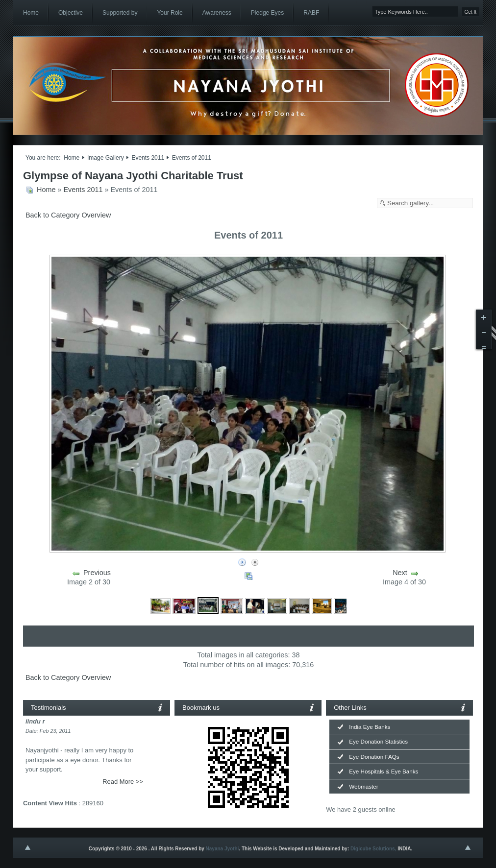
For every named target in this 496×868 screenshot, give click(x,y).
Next (400, 573)
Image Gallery (106, 158)
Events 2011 (148, 158)
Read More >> (123, 782)
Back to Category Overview (68, 215)
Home (72, 158)
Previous (97, 573)
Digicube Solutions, (373, 849)
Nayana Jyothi (223, 849)
